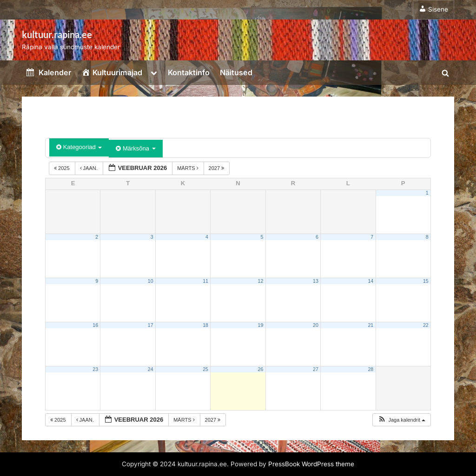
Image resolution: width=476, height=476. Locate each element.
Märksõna (136, 148)
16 (95, 325)
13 (316, 281)
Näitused (236, 72)
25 (205, 369)
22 (426, 325)
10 (151, 281)
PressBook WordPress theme (311, 464)
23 (95, 369)
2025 (63, 168)
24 (151, 369)
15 (426, 281)
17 (151, 325)
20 (316, 325)
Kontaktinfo (189, 72)
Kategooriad (79, 147)
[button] (401, 420)
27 (316, 369)
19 (261, 325)
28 (370, 369)
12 (261, 281)
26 (261, 369)
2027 (217, 168)
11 (205, 281)
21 (370, 325)
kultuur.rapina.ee (57, 34)
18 (205, 325)
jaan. (89, 168)
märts (188, 168)
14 (370, 281)
